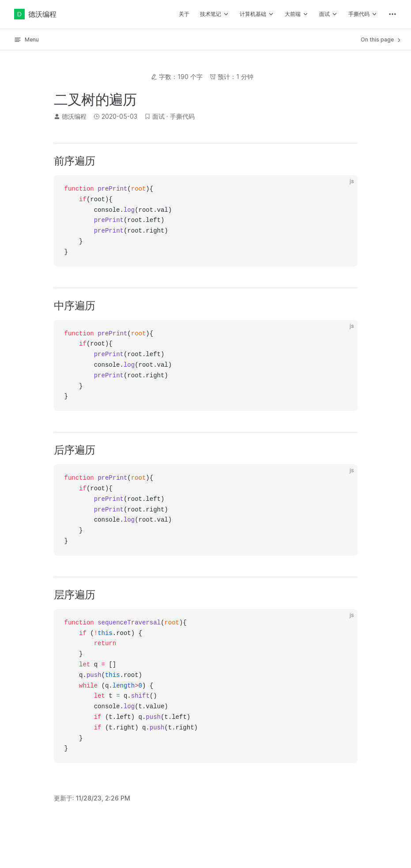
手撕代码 (182, 116)
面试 (158, 116)
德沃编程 (35, 14)
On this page (381, 40)
